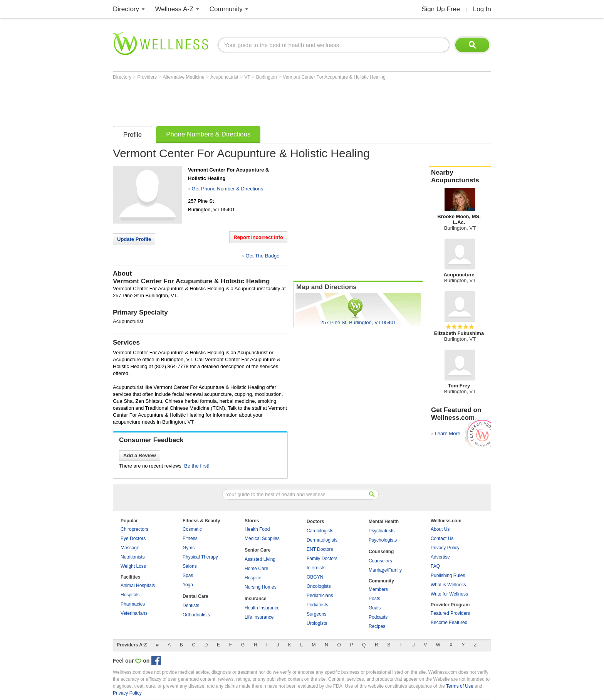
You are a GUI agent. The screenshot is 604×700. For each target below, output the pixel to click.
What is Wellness (448, 585)
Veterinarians (134, 613)
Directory (126, 9)
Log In (482, 9)
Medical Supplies (262, 538)
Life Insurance (259, 617)
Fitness (190, 538)
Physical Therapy (200, 557)
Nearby (460, 177)
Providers (148, 77)
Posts (374, 599)
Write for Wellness (449, 594)
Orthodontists (196, 615)
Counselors (380, 561)
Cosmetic (192, 529)
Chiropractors (134, 529)
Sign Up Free (441, 9)
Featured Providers (450, 613)
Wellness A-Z (174, 9)
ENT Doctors (320, 549)
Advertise (440, 557)
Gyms (189, 548)
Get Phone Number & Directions (227, 189)
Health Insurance (262, 608)
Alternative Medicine (184, 77)
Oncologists (319, 586)
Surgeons (316, 614)
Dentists (191, 606)
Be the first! (197, 466)
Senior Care (258, 550)
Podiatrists (317, 605)
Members (378, 589)
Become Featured (449, 623)
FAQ (435, 566)
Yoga (188, 585)
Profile (133, 135)
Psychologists (383, 540)
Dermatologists (322, 540)
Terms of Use (460, 686)
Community (226, 9)
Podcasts (378, 617)
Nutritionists (133, 557)
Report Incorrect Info (258, 237)
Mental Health (384, 522)
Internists (316, 568)
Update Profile (134, 239)
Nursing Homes (261, 587)
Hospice (253, 578)
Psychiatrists (382, 531)
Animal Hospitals (138, 586)
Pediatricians (320, 596)
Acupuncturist (225, 77)
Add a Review (140, 455)
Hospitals (130, 595)
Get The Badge (262, 256)
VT (248, 77)
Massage (130, 548)
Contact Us (442, 538)
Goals (375, 608)
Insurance (256, 599)
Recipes (377, 626)
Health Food (257, 529)
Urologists (317, 623)
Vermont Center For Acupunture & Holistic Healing (334, 77)
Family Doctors (322, 559)
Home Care (256, 569)
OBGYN (315, 577)
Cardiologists (320, 531)
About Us (440, 529)
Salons (190, 566)
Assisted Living (260, 559)
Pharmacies (133, 604)
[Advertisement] (253, 101)
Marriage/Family (385, 570)
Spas (188, 575)
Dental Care (195, 596)
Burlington (267, 77)
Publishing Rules (448, 575)
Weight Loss (133, 566)
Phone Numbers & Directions (208, 134)
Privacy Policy (445, 548)
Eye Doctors (133, 538)
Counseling (381, 552)
